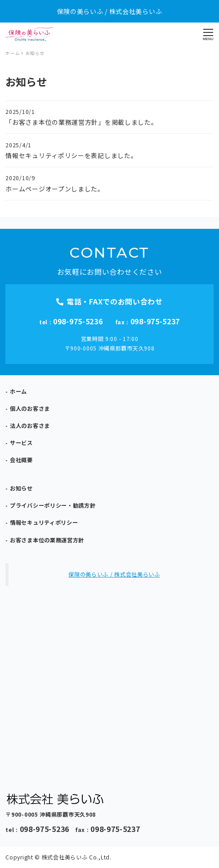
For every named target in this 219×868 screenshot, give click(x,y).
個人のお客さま (30, 409)
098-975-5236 (78, 321)
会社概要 (21, 460)
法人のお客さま (30, 426)
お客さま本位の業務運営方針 (47, 540)
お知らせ (21, 488)
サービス (21, 443)
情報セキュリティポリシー (44, 523)
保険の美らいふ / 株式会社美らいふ (114, 574)
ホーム (18, 391)
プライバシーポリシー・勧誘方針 (53, 505)
